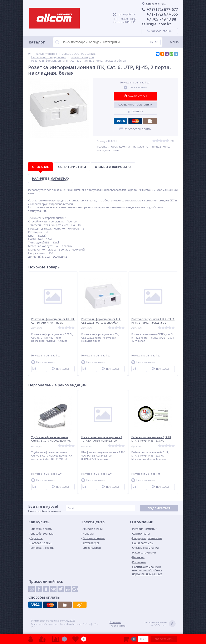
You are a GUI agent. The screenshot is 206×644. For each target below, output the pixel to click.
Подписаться (159, 508)
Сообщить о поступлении (135, 105)
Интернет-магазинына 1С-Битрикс (160, 624)
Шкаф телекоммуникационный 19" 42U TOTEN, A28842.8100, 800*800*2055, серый (102, 441)
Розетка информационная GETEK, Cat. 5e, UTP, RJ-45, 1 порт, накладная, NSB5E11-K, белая (53, 323)
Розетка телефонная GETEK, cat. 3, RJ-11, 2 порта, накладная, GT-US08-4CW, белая (153, 323)
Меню (174, 42)
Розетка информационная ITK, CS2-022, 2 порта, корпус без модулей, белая (101, 323)
